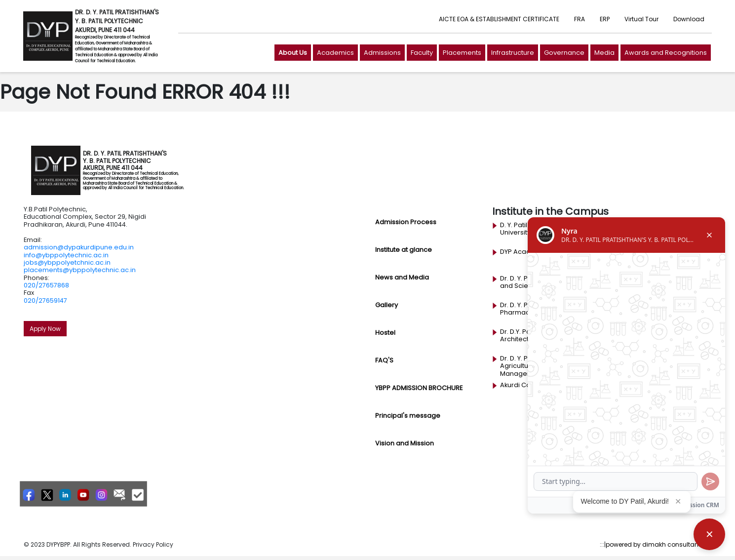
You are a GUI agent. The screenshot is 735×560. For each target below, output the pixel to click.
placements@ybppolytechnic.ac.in (80, 270)
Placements (462, 53)
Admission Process (406, 222)
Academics (335, 53)
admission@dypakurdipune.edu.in (79, 247)
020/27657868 (46, 285)
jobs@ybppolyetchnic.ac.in (67, 262)
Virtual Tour (641, 19)
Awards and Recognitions (666, 53)
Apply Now (45, 329)
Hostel (385, 333)
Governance (564, 53)
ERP (605, 19)
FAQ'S (384, 360)
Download (689, 19)
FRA (580, 19)
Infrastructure (513, 53)
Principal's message (408, 416)
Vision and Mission (405, 443)
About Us (293, 53)
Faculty (422, 53)
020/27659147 (45, 300)
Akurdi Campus (524, 385)
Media (604, 53)
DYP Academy (522, 252)
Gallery (387, 305)
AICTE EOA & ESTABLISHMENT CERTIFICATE (499, 19)
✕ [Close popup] (678, 501)
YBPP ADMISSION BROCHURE (419, 388)
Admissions (382, 53)
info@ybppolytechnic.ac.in (66, 255)
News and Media (402, 277)
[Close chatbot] (709, 534)
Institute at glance (404, 250)
